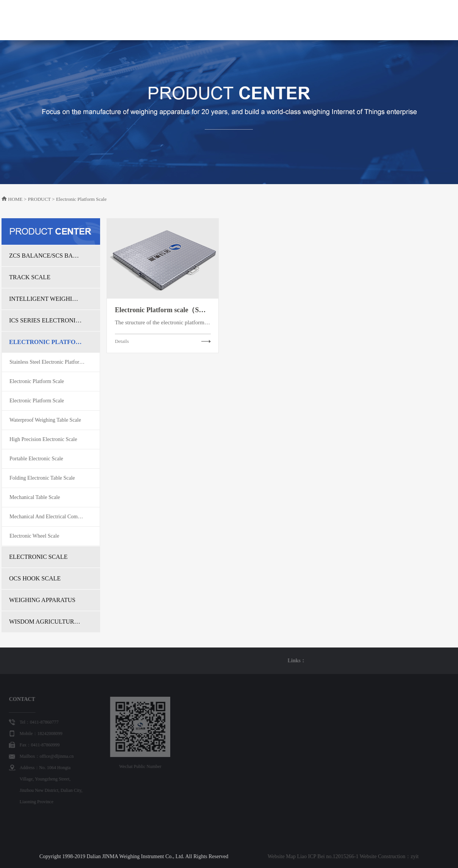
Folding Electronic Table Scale (42, 478)
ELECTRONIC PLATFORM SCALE (45, 342)
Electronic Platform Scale (37, 381)
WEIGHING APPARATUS (42, 600)
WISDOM (250, 20)
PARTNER (342, 20)
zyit (318, 856)
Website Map (185, 856)
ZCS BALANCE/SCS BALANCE (45, 256)
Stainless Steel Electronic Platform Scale (53, 362)
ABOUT (177, 20)
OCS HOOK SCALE (35, 578)
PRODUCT (213, 28)
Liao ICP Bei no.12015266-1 (231, 856)
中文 (419, 20)
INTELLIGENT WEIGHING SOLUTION (45, 299)
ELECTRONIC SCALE (38, 557)
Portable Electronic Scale (36, 459)
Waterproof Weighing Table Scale (45, 420)
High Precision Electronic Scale (43, 439)
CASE (309, 20)
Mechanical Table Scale (35, 497)
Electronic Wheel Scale (34, 536)
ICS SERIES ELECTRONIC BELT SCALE (45, 320)
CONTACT (380, 20)
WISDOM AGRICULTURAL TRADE (45, 622)
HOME (147, 20)
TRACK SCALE (30, 277)
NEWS (282, 20)
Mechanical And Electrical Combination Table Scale (55, 517)
